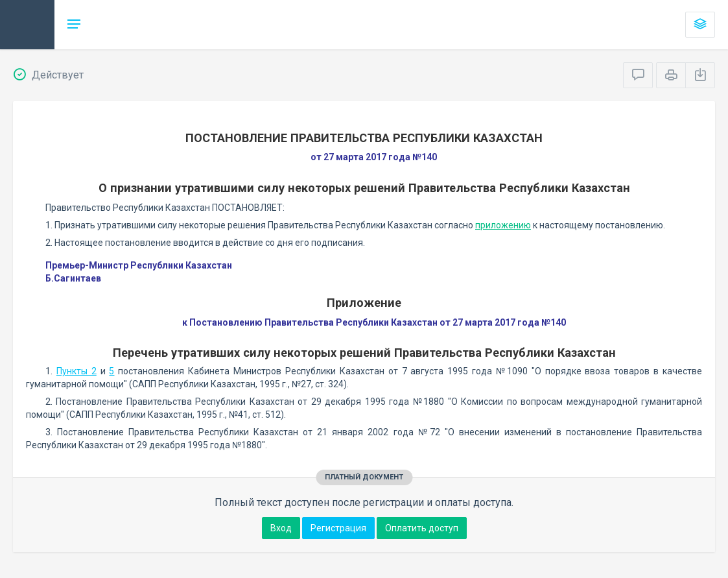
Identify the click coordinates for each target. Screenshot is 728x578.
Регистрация (338, 528)
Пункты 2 (76, 371)
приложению (503, 225)
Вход (281, 528)
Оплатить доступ (422, 528)
